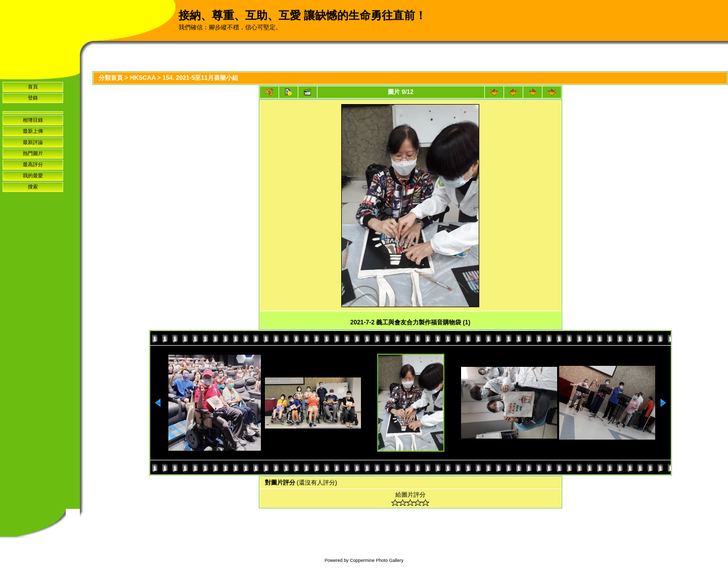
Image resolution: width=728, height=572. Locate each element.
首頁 (33, 87)
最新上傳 (33, 131)
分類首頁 (111, 78)
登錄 (33, 98)
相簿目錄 (33, 120)
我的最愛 (33, 176)
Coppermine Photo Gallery (377, 560)
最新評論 (33, 142)
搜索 (33, 187)
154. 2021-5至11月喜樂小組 (200, 78)
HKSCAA (143, 78)
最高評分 (33, 164)
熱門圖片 (33, 153)
